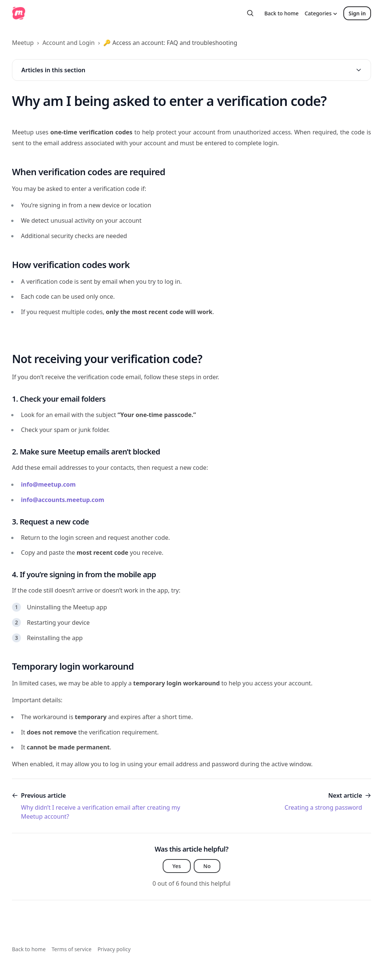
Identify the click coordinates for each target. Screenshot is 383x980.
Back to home (282, 13)
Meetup (23, 43)
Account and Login (68, 43)
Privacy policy (114, 949)
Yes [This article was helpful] (177, 866)
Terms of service (72, 949)
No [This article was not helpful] (207, 866)
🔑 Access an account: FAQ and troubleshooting (170, 43)
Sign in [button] (357, 13)
